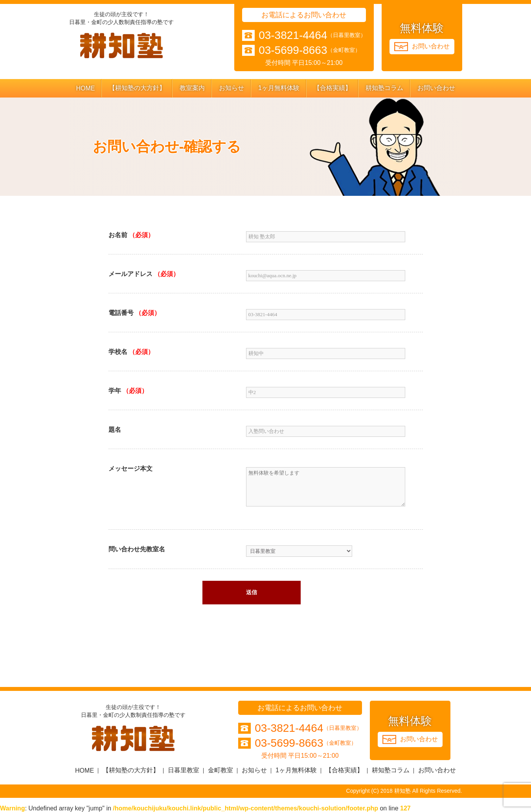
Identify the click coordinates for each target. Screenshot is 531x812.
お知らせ (232, 88)
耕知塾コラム (384, 88)
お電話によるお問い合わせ (304, 15)
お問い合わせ (436, 88)
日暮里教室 (184, 770)
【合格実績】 (333, 88)
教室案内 (192, 88)
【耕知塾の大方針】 (137, 88)
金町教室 (220, 770)
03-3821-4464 (293, 35)
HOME (85, 88)
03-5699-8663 (293, 50)
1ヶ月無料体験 (279, 88)
